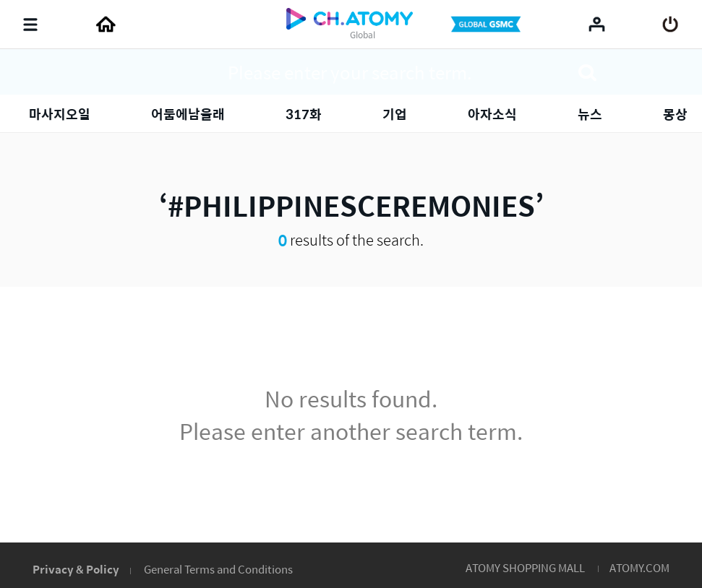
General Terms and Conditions (218, 569)
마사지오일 (60, 114)
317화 (304, 114)
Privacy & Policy (76, 569)
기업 (395, 114)
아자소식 (492, 114)
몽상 (675, 114)
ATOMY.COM (639, 567)
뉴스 (590, 114)
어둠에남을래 (188, 114)
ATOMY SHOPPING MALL (525, 567)
